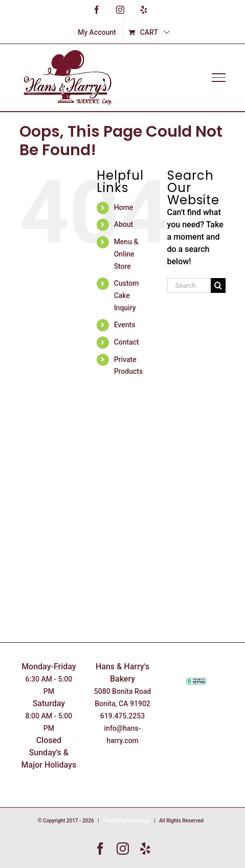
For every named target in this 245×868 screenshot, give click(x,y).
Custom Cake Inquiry (127, 295)
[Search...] (189, 285)
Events (125, 325)
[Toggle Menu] (218, 77)
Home (124, 207)
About (124, 224)
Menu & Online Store (126, 254)
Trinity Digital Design (127, 821)
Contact (127, 342)
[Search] (218, 285)
